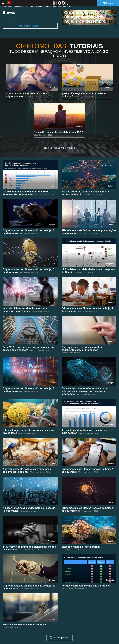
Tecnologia (109, 383)
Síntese (111, 186)
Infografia (51, 186)
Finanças (51, 225)
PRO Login (108, 3)
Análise (52, 341)
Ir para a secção (60, 148)
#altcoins (38, 7)
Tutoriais (51, 88)
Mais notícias (30, 26)
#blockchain (19, 7)
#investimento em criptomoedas (58, 7)
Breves (52, 424)
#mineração (7, 7)
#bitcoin (29, 7)
